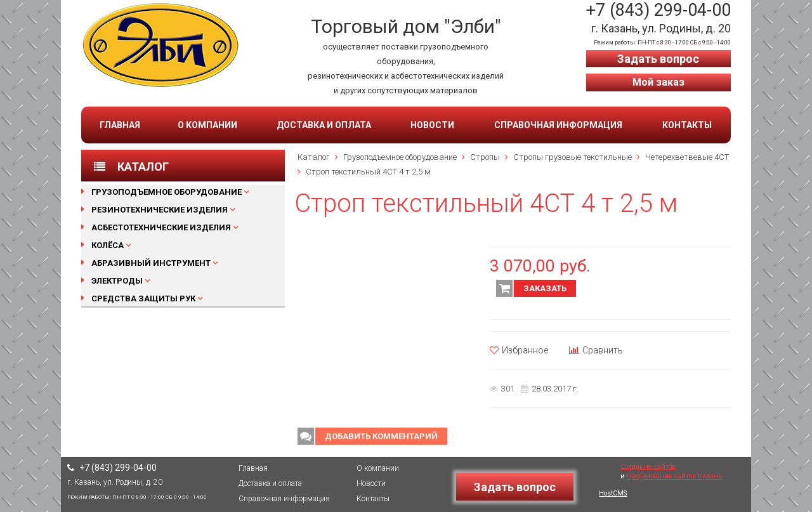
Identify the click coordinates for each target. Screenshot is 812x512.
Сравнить (596, 350)
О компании (207, 125)
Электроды (117, 281)
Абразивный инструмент (151, 263)
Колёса (108, 245)
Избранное (519, 350)
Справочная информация (558, 125)
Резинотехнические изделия (160, 210)
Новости (432, 125)
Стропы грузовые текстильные (573, 157)
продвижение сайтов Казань (674, 476)
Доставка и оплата (324, 125)
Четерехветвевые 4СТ (687, 157)
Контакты (687, 125)
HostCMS (613, 493)
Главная (120, 125)
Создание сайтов (648, 467)
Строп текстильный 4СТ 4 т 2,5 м (368, 172)
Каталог (314, 157)
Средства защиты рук (143, 299)
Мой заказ (658, 82)
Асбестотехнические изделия (161, 227)
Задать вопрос (658, 59)
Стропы (485, 157)
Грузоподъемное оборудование (167, 192)
